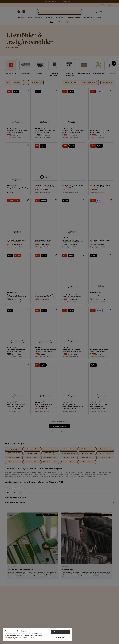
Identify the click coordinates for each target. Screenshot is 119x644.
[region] (37, 635)
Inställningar (60, 637)
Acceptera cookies (60, 632)
